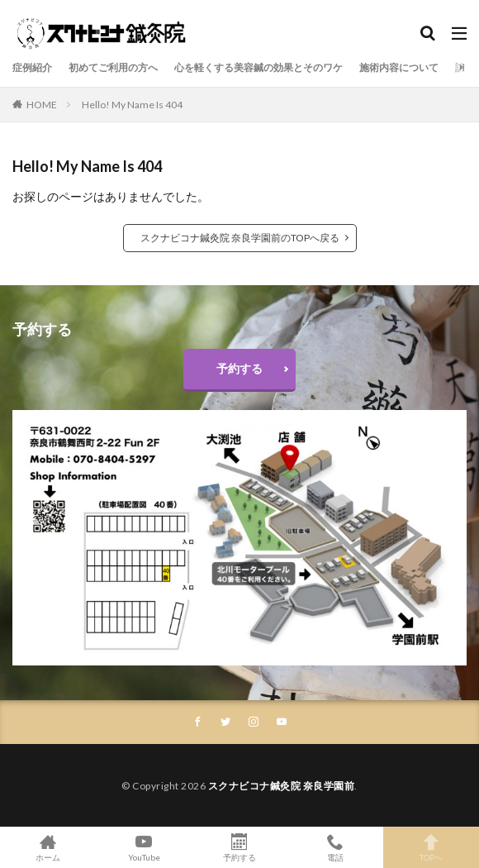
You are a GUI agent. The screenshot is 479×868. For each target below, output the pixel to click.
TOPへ (431, 847)
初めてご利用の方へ (113, 67)
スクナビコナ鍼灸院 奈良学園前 (282, 786)
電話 (335, 847)
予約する (239, 368)
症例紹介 (32, 67)
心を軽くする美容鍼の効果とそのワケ (258, 67)
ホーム (48, 847)
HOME (42, 105)
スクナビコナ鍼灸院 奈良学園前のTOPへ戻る (240, 238)
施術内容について (399, 67)
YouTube (144, 847)
